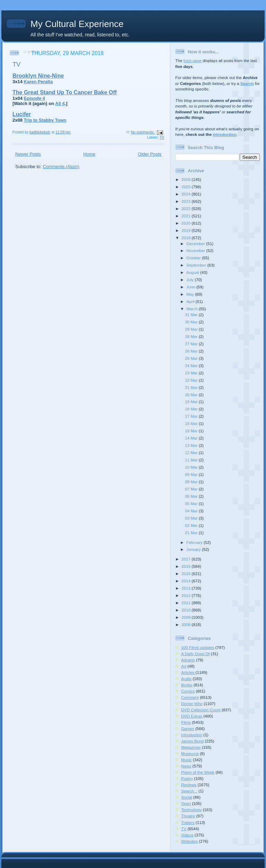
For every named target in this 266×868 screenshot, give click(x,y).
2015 (187, 574)
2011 (187, 603)
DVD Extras (192, 716)
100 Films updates (198, 647)
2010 (187, 610)
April (191, 301)
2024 (187, 194)
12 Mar (192, 453)
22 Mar (192, 380)
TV (16, 64)
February (195, 542)
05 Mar (192, 504)
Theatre (188, 816)
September (197, 265)
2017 (187, 559)
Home (90, 154)
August (193, 272)
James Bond (192, 741)
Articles (188, 672)
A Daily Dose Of (196, 654)
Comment (190, 697)
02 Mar (192, 525)
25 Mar (192, 358)
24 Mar (192, 366)
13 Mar (192, 445)
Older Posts (150, 154)
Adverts (188, 660)
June (191, 287)
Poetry (187, 778)
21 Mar (192, 387)
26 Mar (192, 351)
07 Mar (192, 489)
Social (187, 797)
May (191, 294)
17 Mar (192, 416)
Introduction (192, 735)
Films (186, 722)
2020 (187, 223)
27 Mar (192, 344)
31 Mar (192, 315)
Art (184, 666)
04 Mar (192, 511)
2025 (187, 187)
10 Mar (192, 467)
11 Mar (192, 460)
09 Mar (192, 474)
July (190, 280)
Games (188, 728)
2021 (187, 216)
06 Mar (192, 496)
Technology (191, 810)
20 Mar (192, 395)
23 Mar (192, 373)
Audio (186, 679)
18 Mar (192, 409)
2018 (187, 238)
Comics (188, 691)
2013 (187, 588)
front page (192, 60)
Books (187, 685)
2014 (187, 581)
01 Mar (192, 533)
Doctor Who (192, 704)
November (196, 250)
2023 (187, 201)
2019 (187, 230)
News (186, 766)
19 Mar (192, 402)
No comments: (143, 132)
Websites (189, 841)
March (193, 309)
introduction (224, 134)
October (194, 258)
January (194, 549)
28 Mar (192, 336)
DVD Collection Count (201, 710)
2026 (187, 179)
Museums (190, 753)
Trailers (188, 822)
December (196, 244)
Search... (189, 791)
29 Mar (192, 329)
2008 (187, 624)
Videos (187, 835)
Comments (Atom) (61, 167)
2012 (187, 595)
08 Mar (192, 482)
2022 (187, 209)
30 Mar (192, 322)
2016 (187, 566)
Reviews (189, 785)
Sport (186, 803)
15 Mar (192, 431)
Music (187, 760)
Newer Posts (28, 154)
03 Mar (192, 518)
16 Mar (192, 423)
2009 (187, 617)
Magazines (191, 747)
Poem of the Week (198, 772)
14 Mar (192, 438)
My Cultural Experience (77, 24)
